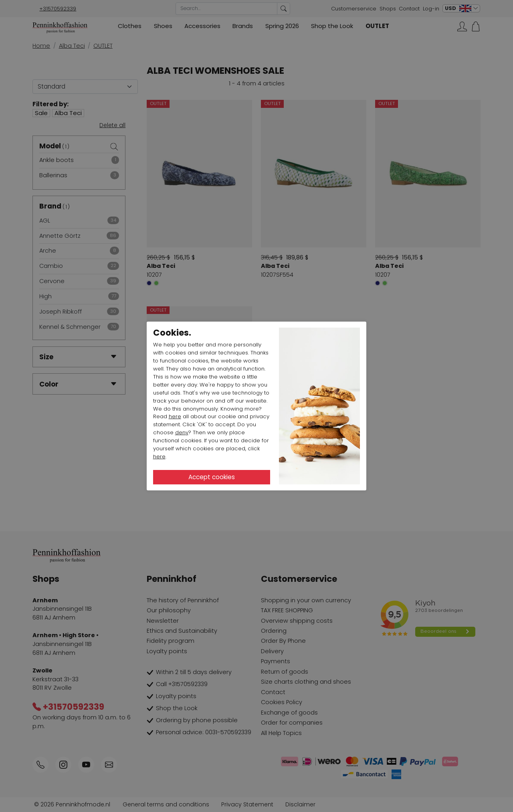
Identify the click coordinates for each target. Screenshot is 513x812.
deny (182, 432)
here (175, 416)
